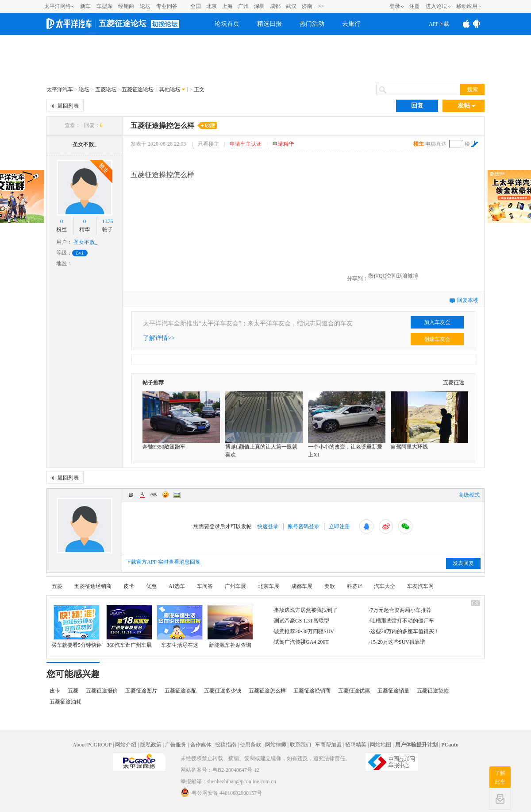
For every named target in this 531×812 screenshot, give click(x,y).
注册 (415, 6)
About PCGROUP (92, 745)
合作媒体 (201, 745)
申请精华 (283, 144)
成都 (275, 6)
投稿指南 (226, 745)
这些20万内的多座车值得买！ (405, 631)
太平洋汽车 (60, 89)
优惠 (151, 586)
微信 (373, 276)
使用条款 (250, 745)
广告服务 (176, 745)
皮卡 (129, 586)
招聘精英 (356, 745)
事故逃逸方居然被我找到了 (306, 610)
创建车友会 (437, 339)
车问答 (205, 586)
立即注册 (339, 526)
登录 (395, 6)
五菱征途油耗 (65, 702)
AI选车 (177, 586)
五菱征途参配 (181, 691)
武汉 (291, 6)
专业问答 (167, 6)
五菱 (57, 586)
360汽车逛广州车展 (129, 645)
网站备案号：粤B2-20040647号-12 (220, 770)
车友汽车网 (420, 586)
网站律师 (276, 745)
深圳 (259, 6)
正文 (199, 89)
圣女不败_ (85, 144)
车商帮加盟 (328, 745)
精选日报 (269, 24)
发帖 (467, 106)
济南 (307, 6)
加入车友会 (437, 322)
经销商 (126, 6)
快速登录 (268, 526)
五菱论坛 (106, 89)
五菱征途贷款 (433, 691)
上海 (227, 6)
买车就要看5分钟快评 (77, 645)
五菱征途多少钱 (223, 691)
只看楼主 (209, 144)
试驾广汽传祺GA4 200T (301, 642)
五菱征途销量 (393, 691)
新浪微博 (408, 276)
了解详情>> (159, 338)
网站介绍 (126, 745)
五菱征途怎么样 (267, 691)
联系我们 (300, 745)
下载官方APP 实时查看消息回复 (163, 562)
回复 (417, 106)
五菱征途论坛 (123, 23)
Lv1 (80, 253)
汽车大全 (385, 586)
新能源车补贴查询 (230, 645)
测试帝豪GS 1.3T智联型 (302, 621)
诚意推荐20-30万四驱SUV (304, 631)
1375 (108, 221)
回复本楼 (468, 300)
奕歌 (330, 586)
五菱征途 (454, 383)
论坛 (145, 6)
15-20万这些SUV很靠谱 (398, 642)
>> (321, 6)
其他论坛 (170, 89)
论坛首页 (227, 24)
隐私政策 (151, 745)
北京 (212, 6)
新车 (85, 6)
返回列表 (68, 106)
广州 (243, 6)
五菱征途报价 (102, 691)
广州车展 (235, 586)
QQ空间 (388, 276)
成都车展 (302, 586)
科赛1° (355, 586)
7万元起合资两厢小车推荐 (401, 610)
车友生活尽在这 (180, 645)
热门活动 (312, 24)
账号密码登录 (304, 526)
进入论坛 (436, 6)
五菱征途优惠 (354, 691)
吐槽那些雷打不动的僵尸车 (402, 621)
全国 (196, 6)
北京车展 (269, 586)
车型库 (104, 6)
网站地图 (381, 745)
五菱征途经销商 (93, 586)
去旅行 (351, 24)
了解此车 (500, 777)
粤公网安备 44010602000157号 (221, 793)
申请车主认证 (246, 144)
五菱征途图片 (141, 691)
